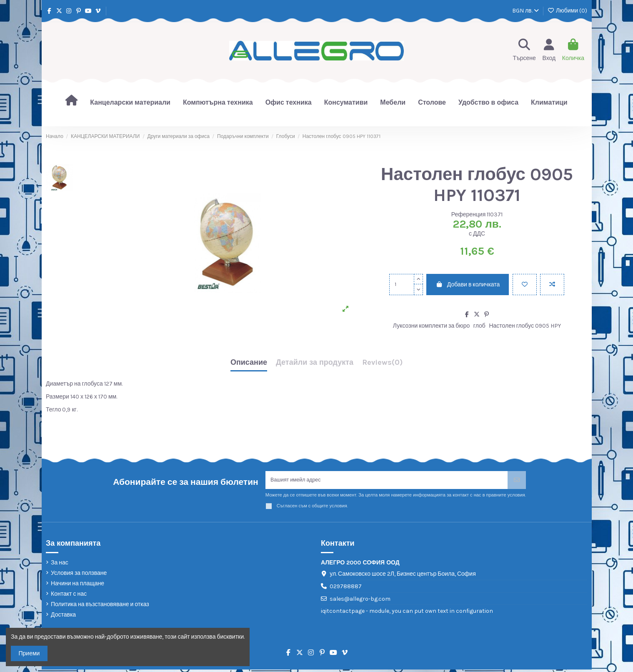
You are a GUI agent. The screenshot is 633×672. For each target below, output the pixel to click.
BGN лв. (525, 11)
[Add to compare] (552, 285)
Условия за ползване (79, 575)
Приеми (29, 653)
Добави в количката (468, 285)
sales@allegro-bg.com (360, 601)
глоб (479, 326)
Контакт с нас (69, 596)
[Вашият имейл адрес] (387, 481)
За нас (60, 565)
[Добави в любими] (525, 285)
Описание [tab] (249, 363)
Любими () (567, 11)
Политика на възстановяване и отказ (100, 607)
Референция (469, 214)
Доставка (63, 617)
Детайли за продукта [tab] (315, 363)
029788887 (346, 589)
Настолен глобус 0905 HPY (525, 326)
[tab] (382, 365)
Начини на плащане (78, 586)
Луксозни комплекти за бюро (431, 326)
